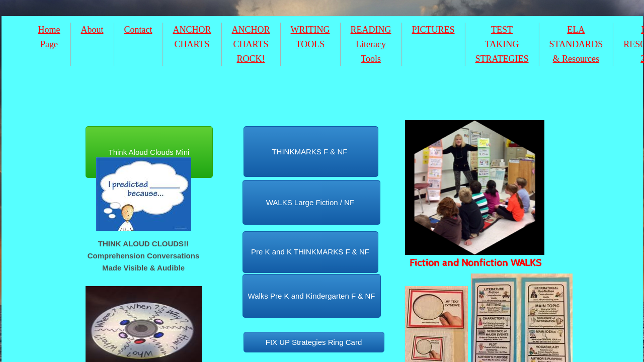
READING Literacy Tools (371, 44)
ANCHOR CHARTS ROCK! (251, 44)
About (92, 30)
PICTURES (433, 30)
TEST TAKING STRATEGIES (502, 44)
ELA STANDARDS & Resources (576, 44)
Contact (138, 30)
